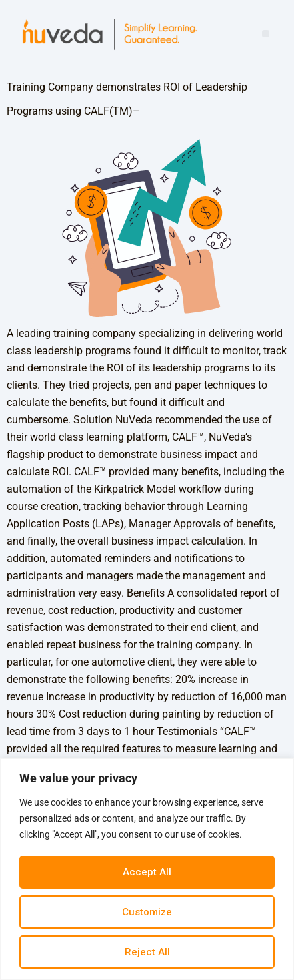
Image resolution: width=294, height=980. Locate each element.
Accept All (147, 872)
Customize (147, 912)
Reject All (147, 952)
